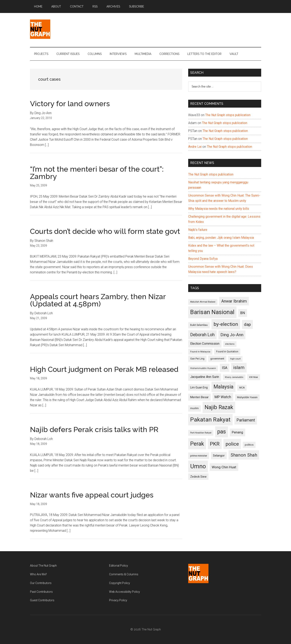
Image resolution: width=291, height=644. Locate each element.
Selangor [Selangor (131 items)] (219, 456)
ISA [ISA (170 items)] (225, 368)
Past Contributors (41, 592)
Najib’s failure (198, 230)
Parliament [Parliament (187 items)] (246, 420)
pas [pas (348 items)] (222, 432)
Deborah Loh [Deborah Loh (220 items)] (202, 335)
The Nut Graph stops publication (228, 115)
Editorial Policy (119, 566)
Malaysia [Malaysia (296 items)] (223, 387)
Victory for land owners (70, 104)
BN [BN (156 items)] (243, 313)
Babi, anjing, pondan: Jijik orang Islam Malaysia (221, 238)
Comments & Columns (124, 574)
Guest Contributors (42, 600)
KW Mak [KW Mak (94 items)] (254, 377)
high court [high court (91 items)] (235, 359)
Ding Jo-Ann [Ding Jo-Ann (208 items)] (232, 335)
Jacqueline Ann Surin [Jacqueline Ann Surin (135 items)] (205, 377)
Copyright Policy (120, 583)
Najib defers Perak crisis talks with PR (94, 429)
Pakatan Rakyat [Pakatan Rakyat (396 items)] (210, 420)
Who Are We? (38, 574)
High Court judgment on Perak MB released (104, 369)
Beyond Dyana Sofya (203, 259)
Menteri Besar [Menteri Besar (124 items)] (199, 397)
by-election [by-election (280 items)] (226, 324)
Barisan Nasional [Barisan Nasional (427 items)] (212, 312)
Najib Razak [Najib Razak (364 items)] (219, 407)
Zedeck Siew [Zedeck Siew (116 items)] (198, 477)
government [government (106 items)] (217, 359)
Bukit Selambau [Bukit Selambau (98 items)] (199, 325)
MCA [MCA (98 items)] (242, 388)
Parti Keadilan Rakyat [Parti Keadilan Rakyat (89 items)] (201, 433)
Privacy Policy (118, 600)
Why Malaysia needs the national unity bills (219, 209)
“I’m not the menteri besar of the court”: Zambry (97, 173)
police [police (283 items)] (232, 444)
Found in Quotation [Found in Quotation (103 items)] (227, 351)
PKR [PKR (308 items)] (215, 444)
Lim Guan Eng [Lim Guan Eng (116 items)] (199, 387)
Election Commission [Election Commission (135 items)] (205, 344)
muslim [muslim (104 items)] (194, 408)
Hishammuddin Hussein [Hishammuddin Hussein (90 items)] (203, 368)
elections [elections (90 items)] (230, 344)
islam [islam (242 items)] (239, 367)
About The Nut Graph (43, 566)
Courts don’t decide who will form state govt (105, 231)
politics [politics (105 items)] (249, 445)
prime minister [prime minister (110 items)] (199, 456)
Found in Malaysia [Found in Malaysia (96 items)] (200, 352)
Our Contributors (41, 583)
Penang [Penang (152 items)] (237, 432)
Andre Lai (195, 147)
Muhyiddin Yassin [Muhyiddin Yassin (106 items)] (247, 397)
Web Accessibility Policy (125, 592)
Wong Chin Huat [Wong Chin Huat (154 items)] (224, 467)
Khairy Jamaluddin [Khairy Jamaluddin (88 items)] (234, 377)
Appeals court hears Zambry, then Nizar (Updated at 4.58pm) (98, 300)
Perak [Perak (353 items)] (197, 444)
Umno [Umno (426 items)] (198, 466)
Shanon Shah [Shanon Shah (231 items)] (244, 455)
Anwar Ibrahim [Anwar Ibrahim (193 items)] (234, 301)
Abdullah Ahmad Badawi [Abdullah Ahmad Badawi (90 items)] (203, 302)
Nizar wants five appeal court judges (92, 495)
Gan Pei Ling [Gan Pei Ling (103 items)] (197, 359)
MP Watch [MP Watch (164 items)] (223, 397)
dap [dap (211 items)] (247, 324)
